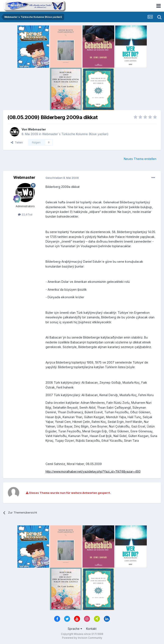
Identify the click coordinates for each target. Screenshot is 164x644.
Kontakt (91, 629)
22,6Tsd (25, 214)
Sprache (75, 629)
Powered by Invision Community (82, 638)
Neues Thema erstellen (140, 159)
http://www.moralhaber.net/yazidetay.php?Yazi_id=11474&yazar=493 (93, 471)
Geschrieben (62, 178)
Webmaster (37, 129)
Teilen (17, 142)
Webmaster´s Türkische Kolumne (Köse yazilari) (75, 134)
